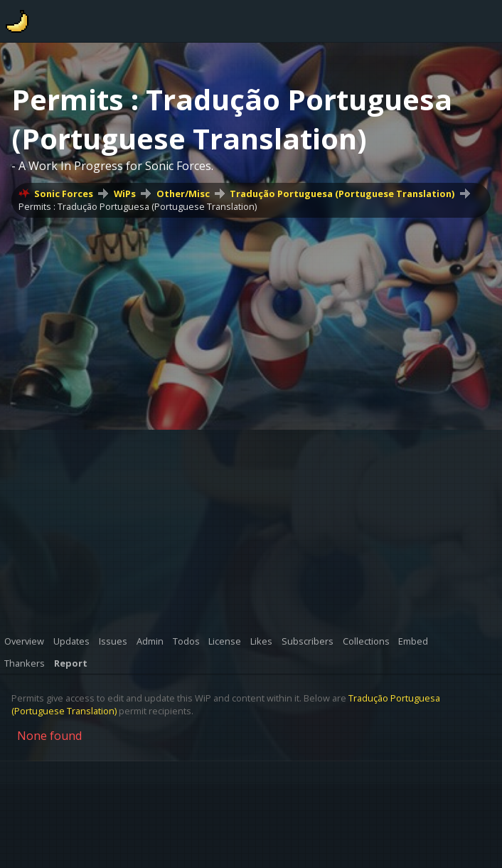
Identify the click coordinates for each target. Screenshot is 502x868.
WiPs (125, 194)
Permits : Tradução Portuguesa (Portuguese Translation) (138, 206)
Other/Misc (183, 194)
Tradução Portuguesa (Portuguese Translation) (342, 194)
